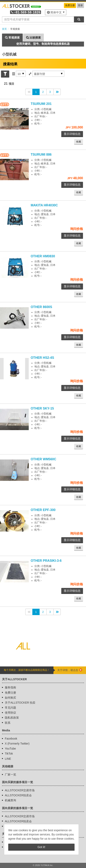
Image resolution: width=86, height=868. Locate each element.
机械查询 (10, 800)
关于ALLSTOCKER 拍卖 (20, 703)
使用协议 (10, 713)
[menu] (56, 12)
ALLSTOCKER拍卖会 (18, 795)
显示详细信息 (72, 134)
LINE (8, 759)
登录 (80, 5)
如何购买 (10, 698)
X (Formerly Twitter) (17, 744)
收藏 (79, 142)
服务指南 (10, 687)
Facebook (11, 739)
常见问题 (10, 708)
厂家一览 (10, 775)
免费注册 (70, 5)
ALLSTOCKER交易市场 (20, 790)
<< (29, 92)
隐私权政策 (12, 718)
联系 (8, 723)
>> (57, 92)
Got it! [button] (41, 847)
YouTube (10, 749)
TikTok (9, 754)
